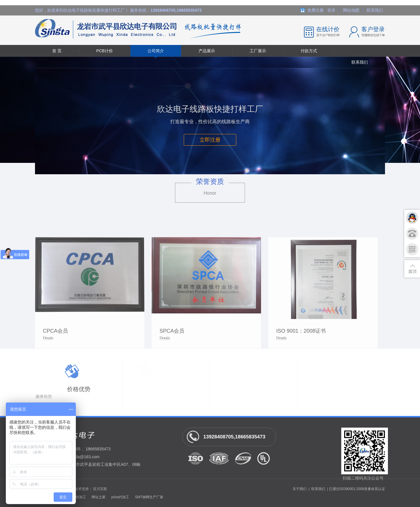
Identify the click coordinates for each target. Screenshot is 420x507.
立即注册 (210, 140)
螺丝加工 (79, 497)
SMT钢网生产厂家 (149, 497)
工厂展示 (258, 51)
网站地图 (351, 10)
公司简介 (156, 51)
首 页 (57, 51)
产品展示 (207, 51)
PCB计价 (105, 51)
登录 (331, 10)
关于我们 (300, 489)
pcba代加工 (120, 497)
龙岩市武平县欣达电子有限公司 (106, 30)
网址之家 (99, 497)
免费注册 (316, 10)
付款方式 (309, 51)
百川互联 (100, 489)
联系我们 (375, 10)
